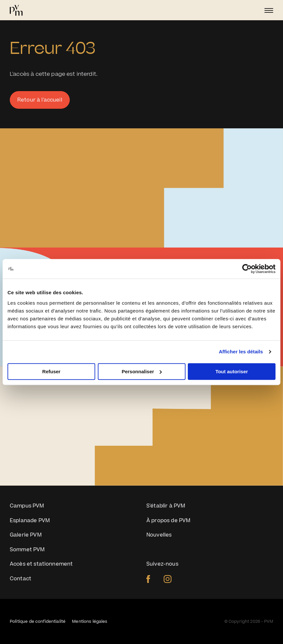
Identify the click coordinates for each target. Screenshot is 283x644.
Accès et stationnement (41, 564)
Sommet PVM (27, 550)
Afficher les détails (241, 352)
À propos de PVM (168, 521)
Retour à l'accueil (40, 100)
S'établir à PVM (166, 506)
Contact (21, 579)
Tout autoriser (232, 371)
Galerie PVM (26, 535)
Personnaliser (142, 371)
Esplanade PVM (30, 521)
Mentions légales (90, 621)
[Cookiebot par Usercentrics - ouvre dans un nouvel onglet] (247, 269)
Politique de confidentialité (38, 621)
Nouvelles (159, 535)
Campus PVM (27, 506)
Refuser (52, 371)
